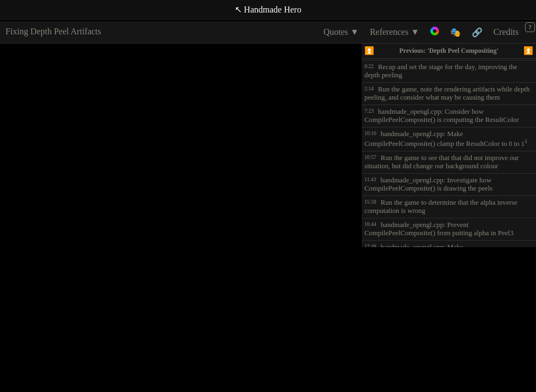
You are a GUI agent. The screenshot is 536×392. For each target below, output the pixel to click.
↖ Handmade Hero (268, 10)
